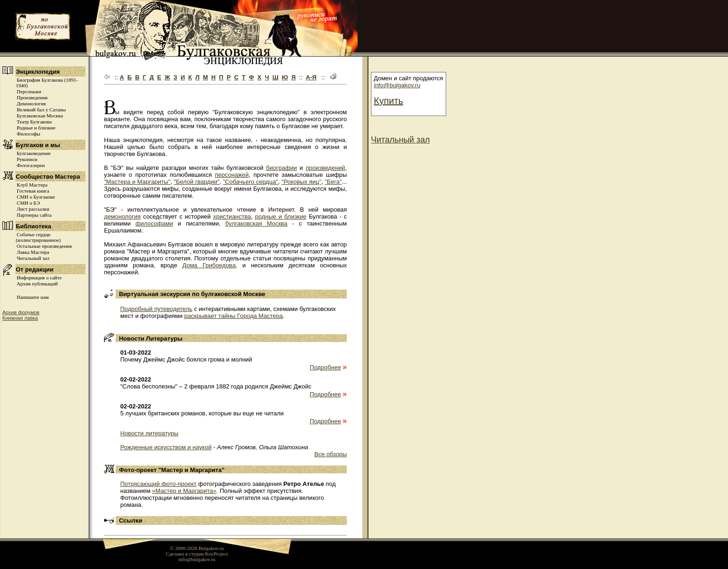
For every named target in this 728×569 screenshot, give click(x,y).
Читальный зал (33, 258)
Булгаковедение (34, 153)
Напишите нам (33, 297)
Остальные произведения (44, 246)
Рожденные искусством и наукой (166, 447)
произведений (325, 168)
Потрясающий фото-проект (158, 484)
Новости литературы (149, 433)
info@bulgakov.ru (397, 85)
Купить (388, 101)
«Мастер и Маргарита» (184, 491)
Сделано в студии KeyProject (197, 554)
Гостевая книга (33, 191)
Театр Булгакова (34, 122)
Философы (29, 134)
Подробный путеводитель (156, 309)
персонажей (232, 175)
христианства (232, 217)
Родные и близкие (36, 128)
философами (154, 223)
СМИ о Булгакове (36, 197)
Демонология (31, 103)
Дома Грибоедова (209, 265)
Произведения (32, 97)
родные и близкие (281, 217)
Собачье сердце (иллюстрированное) (38, 237)
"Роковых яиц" (301, 182)
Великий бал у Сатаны (41, 110)
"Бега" (333, 182)
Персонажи (29, 91)
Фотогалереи (31, 165)
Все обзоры (331, 454)
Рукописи (27, 159)
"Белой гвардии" (196, 182)
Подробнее (325, 367)
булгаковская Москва (256, 223)
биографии (281, 168)
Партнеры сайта (34, 215)
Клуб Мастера (32, 185)
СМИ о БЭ (28, 203)
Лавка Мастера (33, 252)
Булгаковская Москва (40, 116)
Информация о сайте (39, 278)
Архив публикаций (37, 284)
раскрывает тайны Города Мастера (234, 316)
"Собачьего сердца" (250, 182)
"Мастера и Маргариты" (137, 182)
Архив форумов (21, 312)
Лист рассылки (33, 209)
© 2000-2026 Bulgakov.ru (197, 548)
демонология (122, 217)
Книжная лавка (20, 318)
